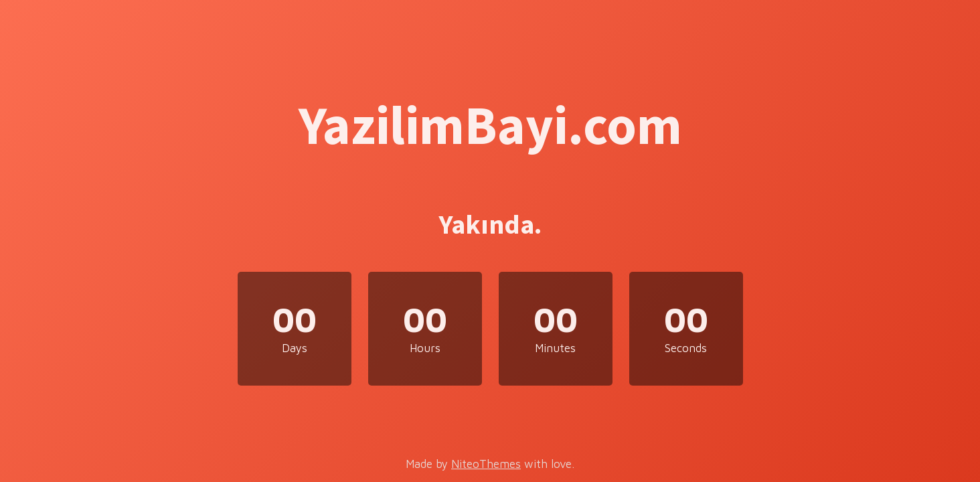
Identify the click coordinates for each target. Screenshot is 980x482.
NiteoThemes (486, 464)
